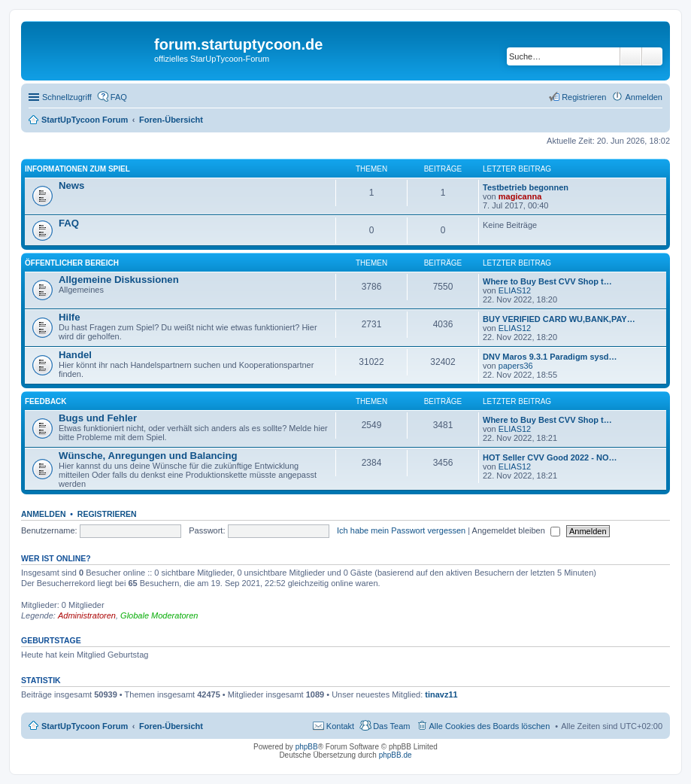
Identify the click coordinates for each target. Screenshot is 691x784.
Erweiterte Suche (652, 56)
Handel (75, 355)
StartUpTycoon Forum (85, 726)
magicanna (520, 196)
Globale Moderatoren (159, 615)
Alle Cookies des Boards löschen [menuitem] (490, 726)
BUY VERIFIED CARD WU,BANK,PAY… (559, 319)
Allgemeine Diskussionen (119, 280)
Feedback (46, 401)
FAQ (69, 223)
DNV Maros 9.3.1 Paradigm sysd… (550, 357)
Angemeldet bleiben (516, 530)
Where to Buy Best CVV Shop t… (547, 281)
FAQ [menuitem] (119, 97)
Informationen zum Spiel (77, 169)
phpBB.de (396, 755)
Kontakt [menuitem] (340, 726)
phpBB (307, 747)
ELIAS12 (515, 290)
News (71, 185)
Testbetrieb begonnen (526, 187)
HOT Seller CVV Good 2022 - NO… (550, 457)
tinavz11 (441, 694)
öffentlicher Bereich (72, 263)
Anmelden (44, 514)
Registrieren (107, 514)
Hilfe (70, 317)
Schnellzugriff (67, 97)
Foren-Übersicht (171, 726)
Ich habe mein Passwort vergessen (401, 530)
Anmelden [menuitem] (644, 97)
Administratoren (87, 615)
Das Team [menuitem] (391, 726)
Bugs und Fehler (98, 418)
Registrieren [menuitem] (584, 97)
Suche (631, 56)
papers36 (516, 366)
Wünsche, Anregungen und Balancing (148, 456)
